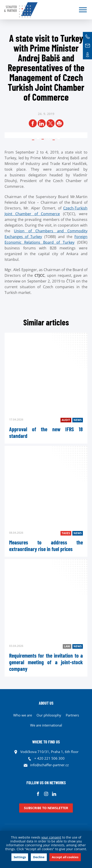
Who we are (23, 715)
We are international (46, 725)
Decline (39, 857)
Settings (20, 857)
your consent (51, 837)
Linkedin (54, 794)
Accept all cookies (65, 857)
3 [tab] (59, 138)
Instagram (46, 794)
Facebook (38, 794)
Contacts (87, 55)
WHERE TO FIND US (46, 742)
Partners (72, 715)
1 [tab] (38, 138)
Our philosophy (49, 715)
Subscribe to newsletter (46, 808)
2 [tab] (48, 138)
